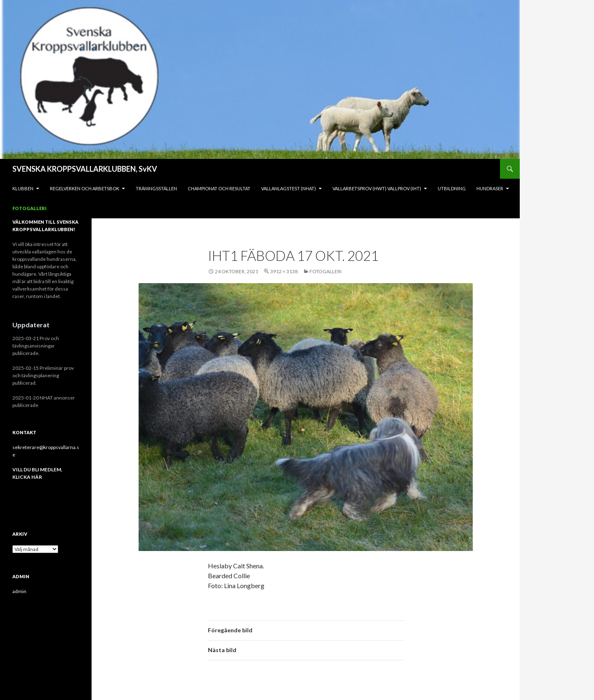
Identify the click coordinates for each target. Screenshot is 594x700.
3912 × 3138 (284, 271)
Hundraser (490, 188)
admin (19, 591)
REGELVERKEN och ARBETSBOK (85, 188)
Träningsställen (156, 188)
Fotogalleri (29, 208)
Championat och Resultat (219, 188)
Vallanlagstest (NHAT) (289, 188)
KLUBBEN (23, 188)
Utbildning (452, 188)
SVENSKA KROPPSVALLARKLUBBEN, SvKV (85, 169)
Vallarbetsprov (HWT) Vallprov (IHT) (377, 188)
